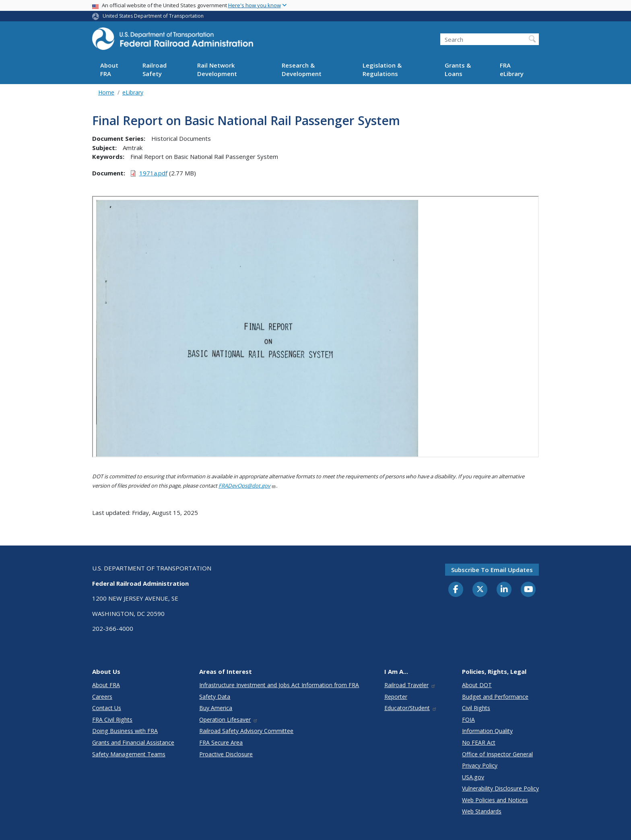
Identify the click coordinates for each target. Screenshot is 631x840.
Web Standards (482, 811)
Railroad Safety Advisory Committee (246, 731)
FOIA (468, 720)
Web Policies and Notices (495, 800)
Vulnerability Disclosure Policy (500, 788)
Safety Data (215, 697)
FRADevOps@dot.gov (247, 486)
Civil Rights (476, 708)
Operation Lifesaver (229, 720)
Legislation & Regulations (382, 69)
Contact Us (107, 708)
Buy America (216, 708)
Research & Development (302, 69)
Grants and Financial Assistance (133, 742)
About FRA (109, 69)
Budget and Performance (495, 697)
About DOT (477, 685)
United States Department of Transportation (153, 16)
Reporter (396, 697)
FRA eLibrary (512, 69)
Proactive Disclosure (226, 754)
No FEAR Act (479, 742)
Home (106, 92)
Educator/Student (411, 708)
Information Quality (487, 731)
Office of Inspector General (497, 754)
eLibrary (133, 92)
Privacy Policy (480, 765)
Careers (102, 697)
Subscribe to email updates (492, 570)
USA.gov (473, 777)
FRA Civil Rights (112, 720)
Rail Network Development (217, 69)
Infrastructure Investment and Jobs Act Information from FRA (279, 685)
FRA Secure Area (221, 742)
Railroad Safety (155, 69)
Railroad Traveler (410, 685)
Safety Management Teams (129, 754)
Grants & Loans (458, 69)
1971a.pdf (153, 173)
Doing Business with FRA (125, 731)
